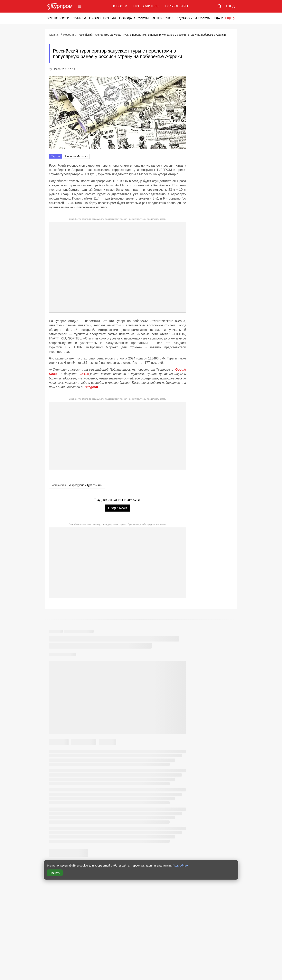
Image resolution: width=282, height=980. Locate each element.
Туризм (80, 18)
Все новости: (58, 18)
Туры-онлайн (176, 6)
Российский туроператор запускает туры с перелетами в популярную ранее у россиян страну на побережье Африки (152, 35)
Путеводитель (146, 6)
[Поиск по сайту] (220, 6)
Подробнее (180, 865)
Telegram (91, 387)
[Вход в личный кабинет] (230, 6)
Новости (119, 6)
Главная (54, 35)
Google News (117, 508)
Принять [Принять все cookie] (55, 873)
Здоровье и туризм (194, 18)
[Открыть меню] (80, 6)
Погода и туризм (134, 18)
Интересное (163, 18)
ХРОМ (85, 374)
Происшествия (103, 18)
